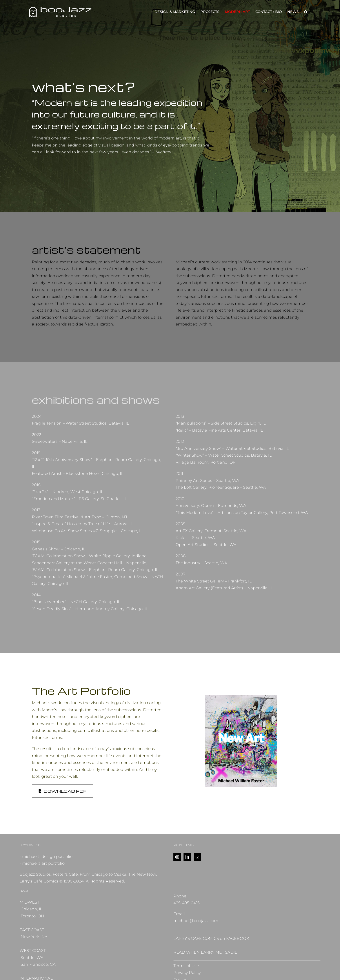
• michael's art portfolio (42, 863)
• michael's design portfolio (46, 857)
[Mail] (197, 857)
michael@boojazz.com (196, 921)
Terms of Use (186, 966)
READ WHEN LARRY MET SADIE (205, 952)
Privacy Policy (187, 973)
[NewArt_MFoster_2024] (241, 697)
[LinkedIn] (187, 857)
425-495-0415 (186, 903)
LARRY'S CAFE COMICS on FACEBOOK (211, 938)
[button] (306, 12)
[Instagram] (177, 857)
